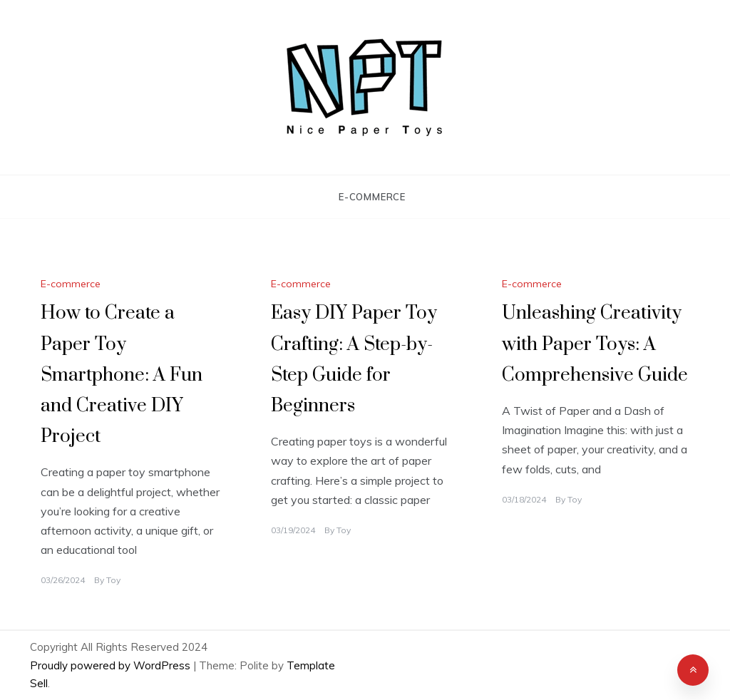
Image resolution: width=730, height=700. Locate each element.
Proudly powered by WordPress (112, 665)
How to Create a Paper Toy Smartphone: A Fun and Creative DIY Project (122, 375)
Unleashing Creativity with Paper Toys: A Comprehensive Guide (595, 344)
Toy (113, 580)
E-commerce (372, 197)
